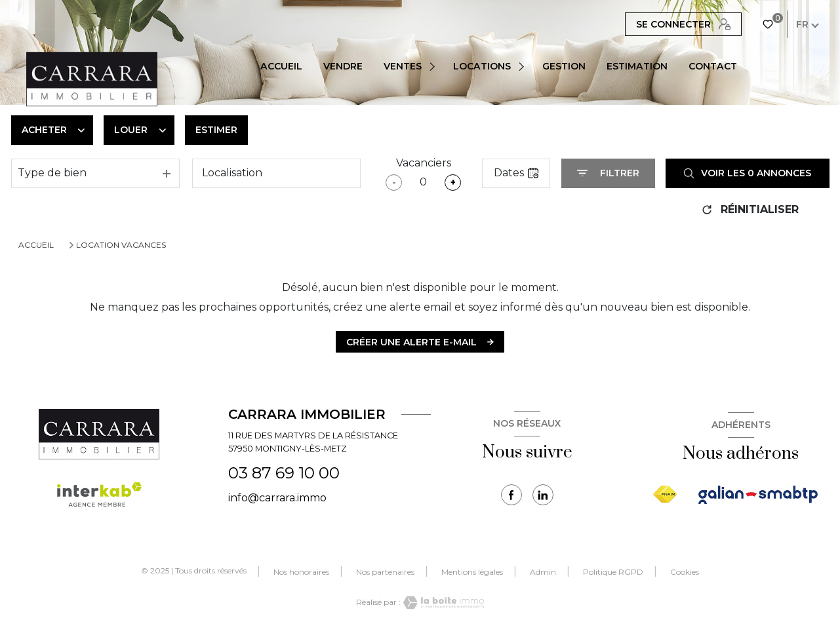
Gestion (564, 66)
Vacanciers (424, 163)
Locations (482, 66)
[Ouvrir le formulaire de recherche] (608, 173)
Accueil (281, 66)
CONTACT (713, 66)
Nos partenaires (385, 572)
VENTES (403, 66)
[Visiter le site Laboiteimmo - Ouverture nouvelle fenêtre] (443, 603)
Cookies (685, 572)
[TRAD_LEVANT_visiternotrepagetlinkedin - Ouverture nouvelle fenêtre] (543, 495)
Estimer (216, 130)
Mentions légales (472, 572)
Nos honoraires (301, 572)
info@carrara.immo (277, 498)
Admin (543, 572)
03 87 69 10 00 (284, 473)
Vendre (343, 66)
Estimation (637, 66)
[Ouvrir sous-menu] (434, 66)
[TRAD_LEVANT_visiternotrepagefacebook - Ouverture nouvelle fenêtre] (511, 495)
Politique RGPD (613, 572)
